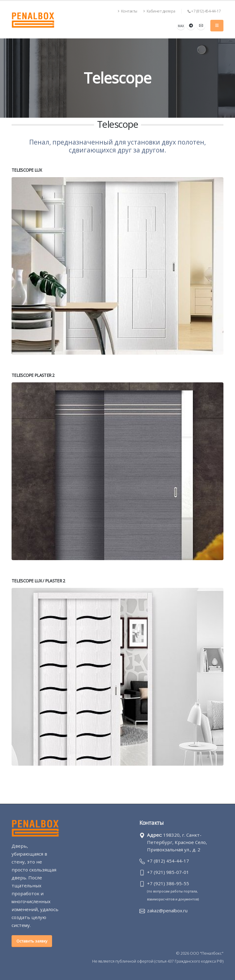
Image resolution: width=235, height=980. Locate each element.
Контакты (128, 11)
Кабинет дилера (159, 11)
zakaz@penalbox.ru (169, 910)
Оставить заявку (32, 941)
